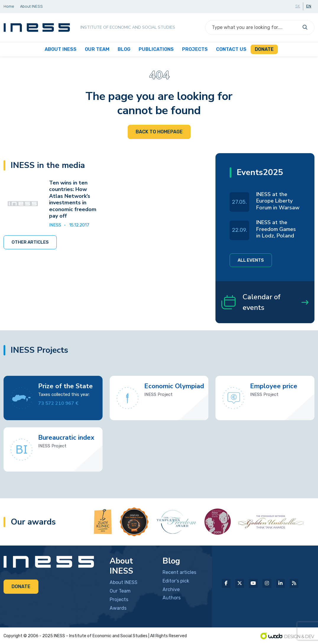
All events (251, 260)
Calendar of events (265, 302)
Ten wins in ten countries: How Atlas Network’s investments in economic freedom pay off (73, 199)
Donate (21, 586)
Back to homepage (159, 132)
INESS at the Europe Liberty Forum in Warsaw (278, 201)
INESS (55, 225)
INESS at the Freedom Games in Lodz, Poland (276, 229)
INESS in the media (48, 165)
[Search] (252, 27)
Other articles (30, 242)
